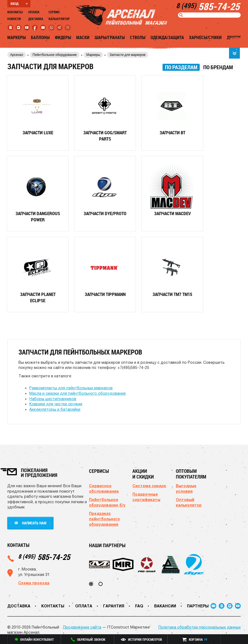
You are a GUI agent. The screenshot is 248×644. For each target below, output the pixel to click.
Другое (234, 37)
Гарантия (114, 606)
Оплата (34, 12)
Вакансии (165, 606)
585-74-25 (44, 557)
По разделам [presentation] (181, 67)
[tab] (181, 67)
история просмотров (141, 639)
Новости (14, 19)
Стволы (138, 37)
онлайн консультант (34, 639)
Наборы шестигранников (53, 399)
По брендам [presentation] (218, 67)
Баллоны (40, 37)
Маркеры (17, 37)
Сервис (54, 12)
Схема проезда (34, 583)
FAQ (139, 606)
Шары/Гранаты (110, 37)
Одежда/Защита (167, 37)
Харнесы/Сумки (205, 37)
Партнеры (198, 606)
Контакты (15, 12)
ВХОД (19, 4)
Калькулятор (59, 19)
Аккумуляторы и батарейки (55, 409)
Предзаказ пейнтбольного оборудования (104, 519)
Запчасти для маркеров (128, 55)
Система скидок (149, 486)
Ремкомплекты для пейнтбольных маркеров (71, 388)
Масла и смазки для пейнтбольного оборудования (77, 393)
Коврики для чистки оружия (56, 404)
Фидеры (63, 37)
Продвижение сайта (82, 627)
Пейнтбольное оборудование (55, 55)
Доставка (36, 19)
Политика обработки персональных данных (200, 627)
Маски (83, 37)
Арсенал (17, 55)
